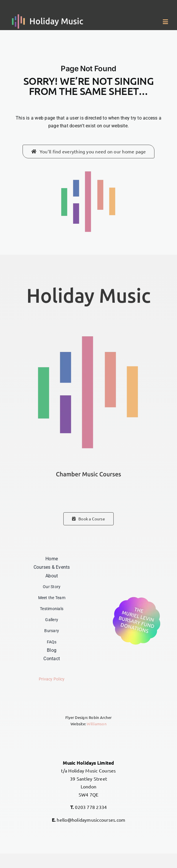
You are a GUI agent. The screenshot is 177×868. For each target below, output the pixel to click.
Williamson (96, 724)
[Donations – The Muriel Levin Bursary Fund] (137, 597)
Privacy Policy (52, 679)
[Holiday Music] (48, 16)
